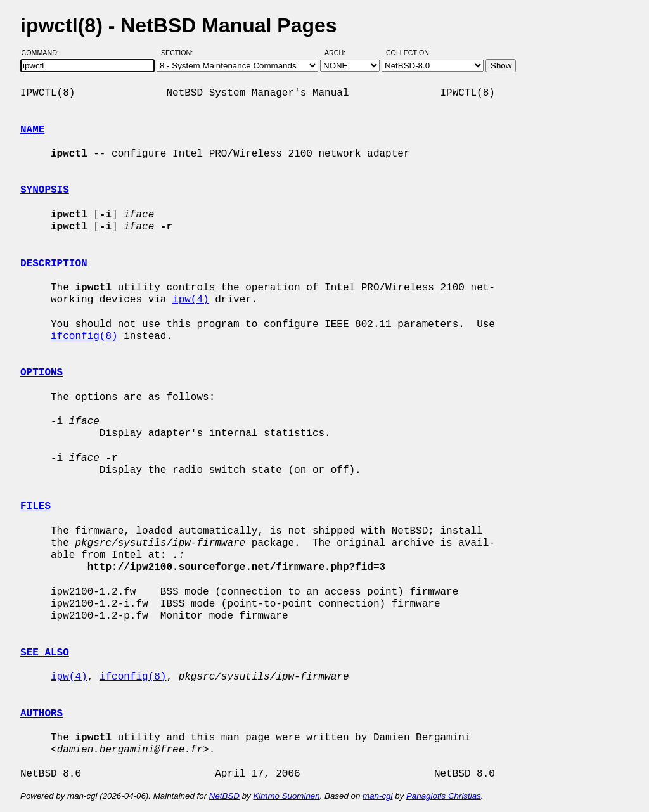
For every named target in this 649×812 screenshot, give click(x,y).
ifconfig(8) (84, 337)
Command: (44, 53)
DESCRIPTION (54, 264)
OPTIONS (42, 373)
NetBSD (224, 796)
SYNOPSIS (45, 190)
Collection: (408, 53)
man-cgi (377, 796)
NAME (32, 130)
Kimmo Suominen (286, 796)
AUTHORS (42, 714)
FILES (35, 506)
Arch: (341, 53)
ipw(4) (191, 300)
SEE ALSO (45, 653)
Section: (180, 53)
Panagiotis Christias (444, 796)
